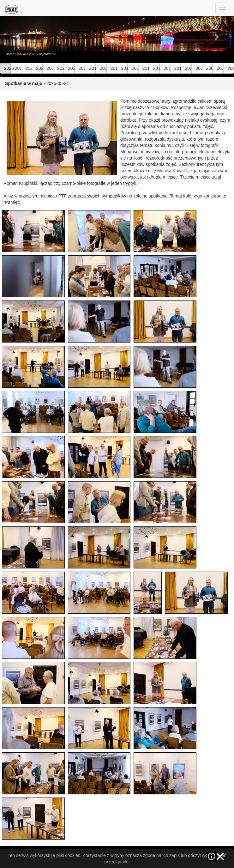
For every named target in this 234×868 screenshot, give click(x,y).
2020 (71, 68)
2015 (124, 68)
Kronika (20, 54)
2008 (199, 68)
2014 (135, 68)
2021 (60, 68)
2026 (33, 54)
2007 (210, 68)
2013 (146, 68)
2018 (92, 68)
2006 (220, 68)
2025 (18, 68)
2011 (167, 68)
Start (8, 54)
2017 (103, 68)
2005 (231, 68)
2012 (156, 68)
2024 (29, 68)
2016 (114, 68)
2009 (188, 68)
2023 (39, 68)
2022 (50, 68)
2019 (82, 68)
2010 (178, 68)
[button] (18, 33)
